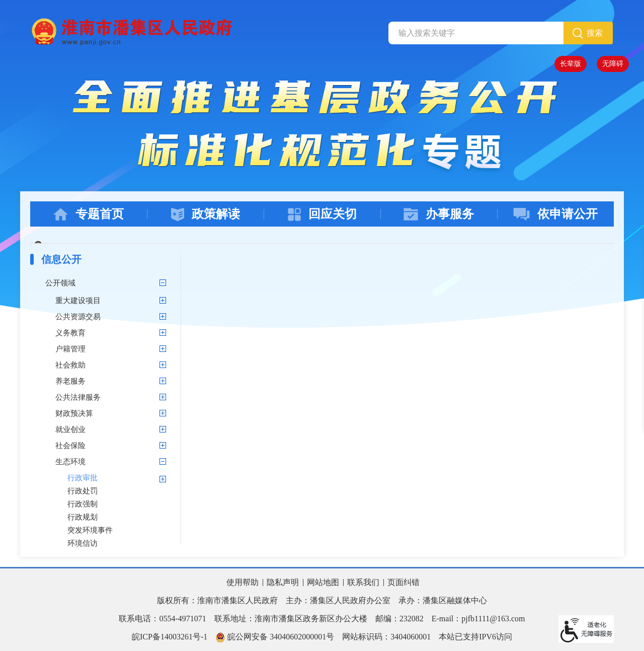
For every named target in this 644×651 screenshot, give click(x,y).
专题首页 (89, 214)
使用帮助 (243, 582)
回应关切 (322, 214)
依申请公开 (555, 214)
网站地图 (323, 582)
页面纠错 (404, 582)
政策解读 (206, 214)
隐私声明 (283, 582)
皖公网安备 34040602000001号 (275, 637)
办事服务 (439, 214)
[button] (571, 64)
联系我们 (363, 582)
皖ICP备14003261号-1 (170, 637)
